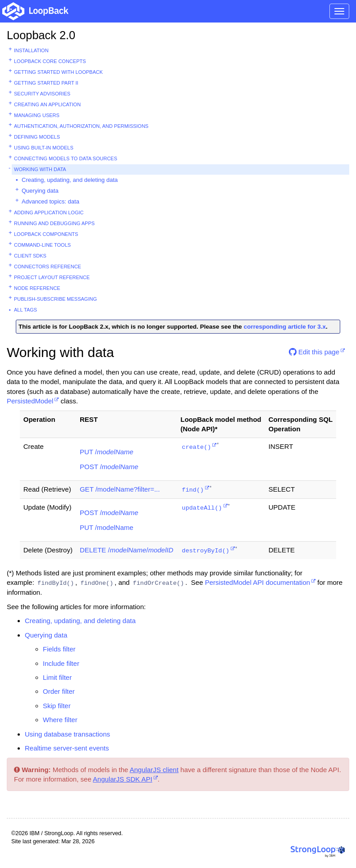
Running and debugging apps (54, 223)
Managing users (37, 115)
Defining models (37, 137)
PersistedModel (30, 401)
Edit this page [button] (314, 352)
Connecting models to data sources (66, 158)
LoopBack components (46, 234)
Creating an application (47, 104)
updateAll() (202, 508)
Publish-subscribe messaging (55, 299)
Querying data (40, 191)
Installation (31, 50)
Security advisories (42, 94)
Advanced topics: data (50, 201)
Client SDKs (30, 256)
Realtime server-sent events (67, 748)
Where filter (60, 720)
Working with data (40, 169)
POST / (109, 467)
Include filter (61, 663)
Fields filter (59, 649)
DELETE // (127, 550)
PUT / (107, 452)
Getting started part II (46, 83)
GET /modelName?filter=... (120, 489)
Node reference (37, 288)
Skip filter (57, 706)
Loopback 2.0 (41, 35)
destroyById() (206, 551)
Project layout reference (52, 277)
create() (197, 447)
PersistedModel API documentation (258, 582)
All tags (25, 310)
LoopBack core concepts (50, 61)
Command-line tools (42, 245)
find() (193, 490)
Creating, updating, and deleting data (70, 180)
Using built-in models (44, 148)
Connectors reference (48, 267)
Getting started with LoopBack (58, 72)
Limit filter (57, 677)
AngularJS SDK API (123, 779)
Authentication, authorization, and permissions (81, 126)
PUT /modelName (107, 527)
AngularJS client (154, 770)
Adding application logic (49, 212)
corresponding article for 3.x (285, 327)
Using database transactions (67, 734)
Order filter (59, 691)
